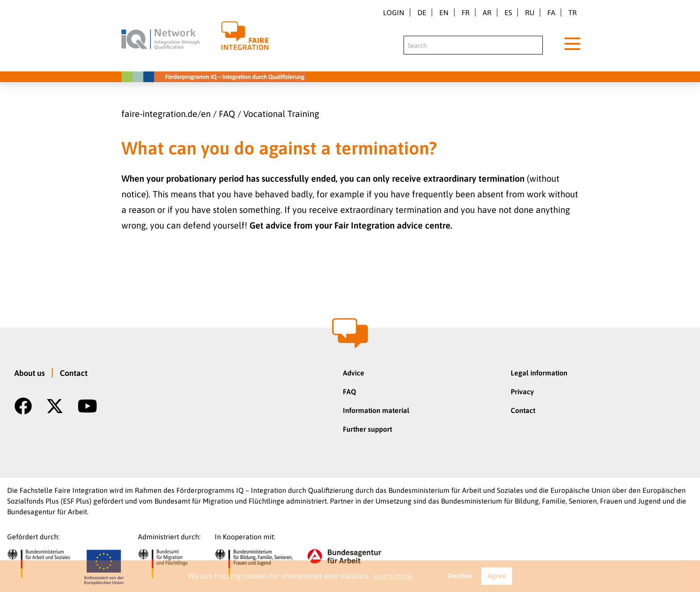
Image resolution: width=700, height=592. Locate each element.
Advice (354, 373)
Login (394, 13)
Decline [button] (460, 576)
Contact (74, 373)
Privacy (522, 392)
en (444, 13)
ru (530, 13)
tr (573, 13)
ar (487, 13)
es (508, 13)
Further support (367, 429)
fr (466, 13)
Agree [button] (496, 576)
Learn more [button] (393, 576)
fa (551, 13)
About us (29, 373)
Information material (376, 410)
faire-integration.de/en (166, 114)
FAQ (227, 114)
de (422, 13)
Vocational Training (281, 114)
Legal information (539, 373)
